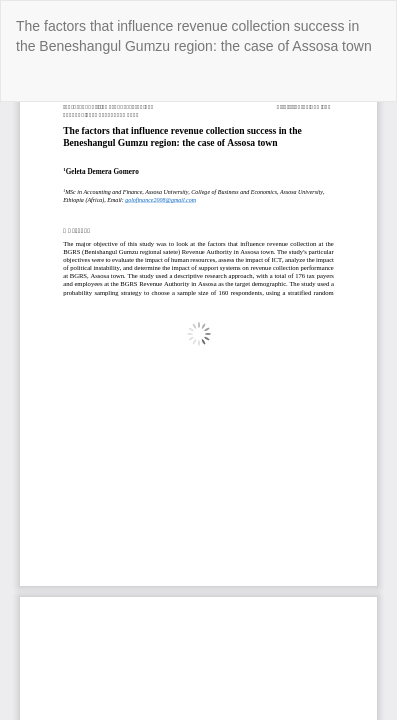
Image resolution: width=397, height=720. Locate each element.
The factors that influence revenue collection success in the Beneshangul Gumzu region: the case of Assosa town (194, 36)
